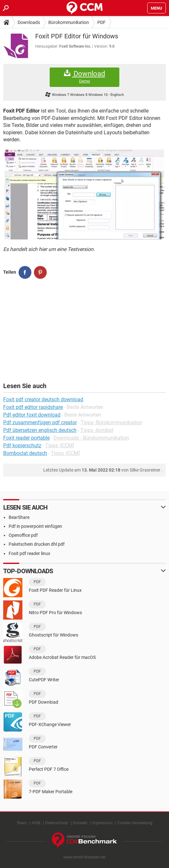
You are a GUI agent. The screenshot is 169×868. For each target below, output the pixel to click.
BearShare (19, 517)
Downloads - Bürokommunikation (91, 438)
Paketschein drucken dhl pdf (37, 544)
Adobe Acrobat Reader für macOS (62, 657)
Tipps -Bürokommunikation (111, 422)
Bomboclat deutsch (25, 453)
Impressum (102, 823)
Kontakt (80, 823)
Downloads (29, 22)
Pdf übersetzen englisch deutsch (40, 430)
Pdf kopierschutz (22, 446)
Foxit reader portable (26, 438)
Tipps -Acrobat (97, 430)
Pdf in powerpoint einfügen (35, 526)
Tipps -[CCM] (60, 446)
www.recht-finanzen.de (84, 857)
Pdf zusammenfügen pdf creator (40, 422)
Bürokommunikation (69, 22)
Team (22, 823)
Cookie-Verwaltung (135, 823)
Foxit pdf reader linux (29, 553)
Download (84, 77)
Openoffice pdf (23, 535)
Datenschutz (57, 823)
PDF (101, 22)
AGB (36, 823)
